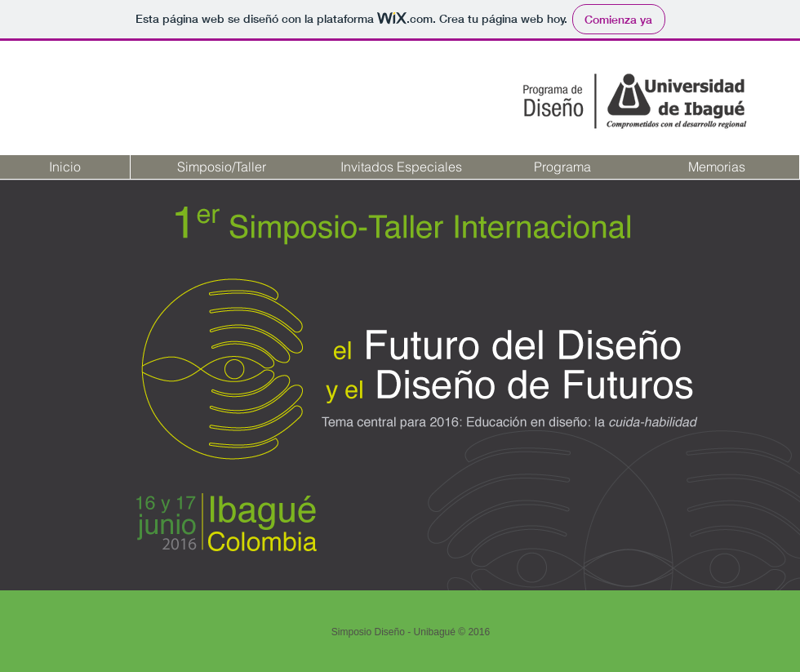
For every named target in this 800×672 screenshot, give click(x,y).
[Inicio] (65, 167)
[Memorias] (717, 167)
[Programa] (562, 167)
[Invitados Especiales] (401, 167)
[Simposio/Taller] (221, 167)
